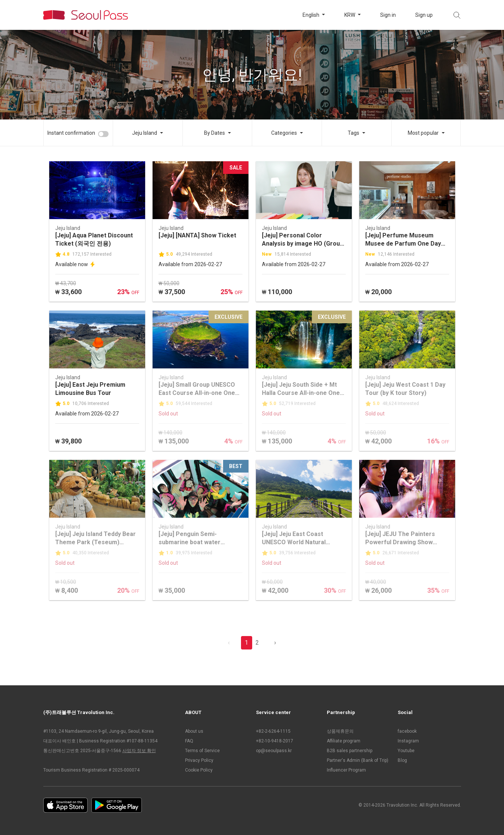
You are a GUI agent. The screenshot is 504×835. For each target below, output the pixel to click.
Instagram (408, 741)
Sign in (388, 15)
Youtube (406, 751)
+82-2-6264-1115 (273, 731)
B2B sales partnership (350, 751)
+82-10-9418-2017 (275, 741)
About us (194, 731)
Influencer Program (346, 770)
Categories (284, 133)
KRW (350, 15)
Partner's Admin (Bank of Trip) (358, 760)
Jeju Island (145, 133)
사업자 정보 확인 (139, 751)
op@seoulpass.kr (274, 751)
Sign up (424, 15)
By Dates (215, 133)
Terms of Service (202, 751)
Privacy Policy (199, 760)
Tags (353, 133)
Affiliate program (344, 741)
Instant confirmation (71, 133)
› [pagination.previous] (275, 643)
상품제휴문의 (340, 731)
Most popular (423, 133)
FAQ (189, 741)
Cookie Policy (199, 770)
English (312, 15)
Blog (402, 760)
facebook (407, 731)
